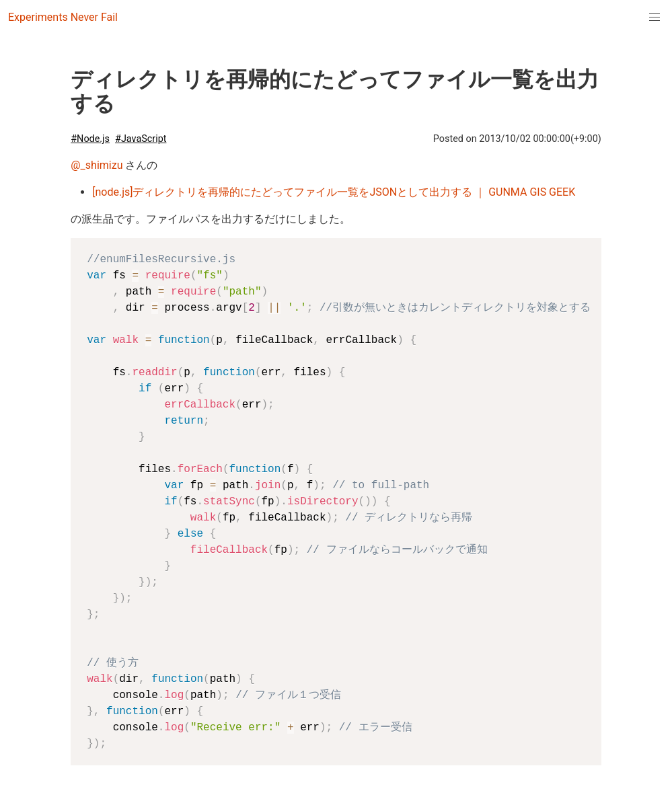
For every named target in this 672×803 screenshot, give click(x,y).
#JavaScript (141, 139)
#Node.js (90, 139)
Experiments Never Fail (63, 17)
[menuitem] (655, 17)
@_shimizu (97, 165)
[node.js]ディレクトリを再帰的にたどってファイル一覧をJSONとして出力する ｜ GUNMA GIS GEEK (334, 192)
